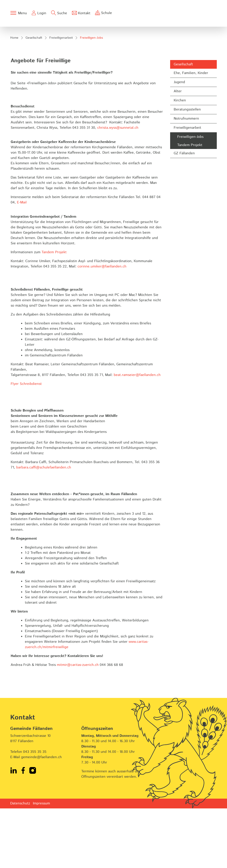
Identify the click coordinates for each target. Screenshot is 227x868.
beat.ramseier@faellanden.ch (137, 435)
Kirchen (180, 160)
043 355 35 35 (35, 811)
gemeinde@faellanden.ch (41, 817)
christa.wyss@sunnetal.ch (118, 188)
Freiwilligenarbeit (187, 188)
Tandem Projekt (190, 205)
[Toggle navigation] (18, 13)
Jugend (179, 142)
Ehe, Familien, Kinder (191, 133)
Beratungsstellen (187, 169)
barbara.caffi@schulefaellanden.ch (44, 527)
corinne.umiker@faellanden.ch (102, 326)
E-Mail (22, 262)
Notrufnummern (186, 178)
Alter (178, 151)
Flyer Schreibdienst (26, 444)
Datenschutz (20, 863)
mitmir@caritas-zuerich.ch (78, 725)
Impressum (41, 863)
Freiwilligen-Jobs (190, 197)
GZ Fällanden (184, 213)
